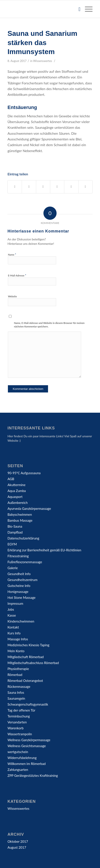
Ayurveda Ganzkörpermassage (29, 508)
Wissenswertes (43, 61)
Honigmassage (18, 592)
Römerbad (15, 675)
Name (12, 254)
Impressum (15, 603)
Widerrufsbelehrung (22, 758)
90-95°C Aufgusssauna (24, 473)
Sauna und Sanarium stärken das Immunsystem (42, 43)
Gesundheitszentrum (22, 580)
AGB (11, 479)
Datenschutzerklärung (23, 538)
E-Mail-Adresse (17, 275)
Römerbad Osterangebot (25, 681)
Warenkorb (15, 728)
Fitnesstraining (18, 556)
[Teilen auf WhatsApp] (43, 187)
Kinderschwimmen (21, 621)
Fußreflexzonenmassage (25, 562)
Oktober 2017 (18, 841)
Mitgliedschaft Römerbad (26, 657)
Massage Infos (18, 639)
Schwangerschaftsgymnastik (28, 704)
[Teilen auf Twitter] (29, 187)
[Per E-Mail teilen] (85, 187)
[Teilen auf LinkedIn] (71, 187)
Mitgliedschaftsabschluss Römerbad (33, 663)
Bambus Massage (20, 520)
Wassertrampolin (20, 734)
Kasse (12, 615)
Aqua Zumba (17, 491)
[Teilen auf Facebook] (15, 187)
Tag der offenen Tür (21, 710)
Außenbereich (18, 503)
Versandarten (17, 722)
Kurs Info (14, 633)
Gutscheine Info (19, 586)
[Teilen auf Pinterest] (57, 187)
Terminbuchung (19, 716)
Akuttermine (16, 485)
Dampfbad (15, 532)
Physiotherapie (18, 669)
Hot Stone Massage (21, 597)
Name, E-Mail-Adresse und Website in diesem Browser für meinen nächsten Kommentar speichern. (49, 325)
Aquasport (15, 497)
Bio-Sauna (15, 526)
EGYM (12, 544)
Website (12, 296)
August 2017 (17, 847)
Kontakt (13, 627)
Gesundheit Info (19, 574)
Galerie (13, 568)
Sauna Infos (16, 692)
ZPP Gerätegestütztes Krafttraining (33, 775)
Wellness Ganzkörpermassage (29, 740)
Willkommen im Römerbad (27, 764)
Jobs (11, 609)
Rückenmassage (19, 686)
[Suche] (77, 9)
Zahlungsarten (18, 770)
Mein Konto (16, 651)
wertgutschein (18, 752)
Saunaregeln (16, 698)
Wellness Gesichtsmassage (27, 746)
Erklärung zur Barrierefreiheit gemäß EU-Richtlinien (44, 550)
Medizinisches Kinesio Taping (28, 645)
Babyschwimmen (20, 514)
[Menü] (87, 9)
